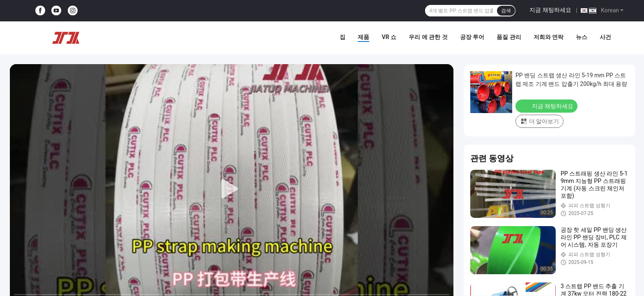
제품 (363, 37)
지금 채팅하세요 (550, 10)
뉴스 (582, 37)
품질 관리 (509, 37)
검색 (506, 11)
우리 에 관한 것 (428, 37)
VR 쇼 (389, 37)
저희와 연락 (549, 37)
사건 (605, 37)
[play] (232, 189)
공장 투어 (472, 37)
